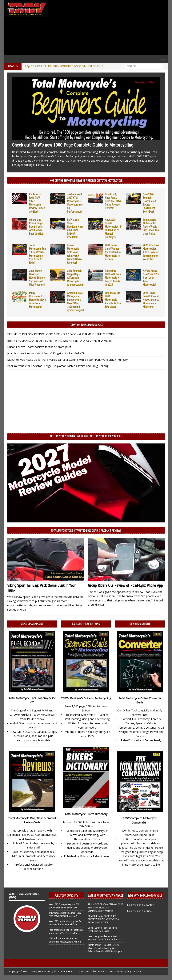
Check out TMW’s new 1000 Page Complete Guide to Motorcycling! (73, 145)
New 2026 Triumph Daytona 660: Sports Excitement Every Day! (64, 906)
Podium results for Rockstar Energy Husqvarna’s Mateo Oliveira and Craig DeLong (58, 366)
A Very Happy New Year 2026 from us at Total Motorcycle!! (151, 278)
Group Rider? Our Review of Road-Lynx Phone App (125, 585)
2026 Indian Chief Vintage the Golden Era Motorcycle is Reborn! (113, 252)
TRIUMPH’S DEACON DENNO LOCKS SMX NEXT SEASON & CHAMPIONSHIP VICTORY (61, 334)
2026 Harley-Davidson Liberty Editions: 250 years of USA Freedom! (38, 278)
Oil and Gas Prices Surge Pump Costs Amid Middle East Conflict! (36, 227)
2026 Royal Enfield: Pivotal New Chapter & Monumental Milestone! (151, 300)
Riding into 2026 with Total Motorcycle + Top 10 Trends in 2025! (113, 278)
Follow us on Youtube (140, 911)
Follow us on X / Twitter (140, 905)
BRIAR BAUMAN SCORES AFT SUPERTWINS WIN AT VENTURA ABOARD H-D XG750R (60, 341)
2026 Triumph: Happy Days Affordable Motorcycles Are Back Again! (76, 278)
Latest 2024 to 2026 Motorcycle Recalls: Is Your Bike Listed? (113, 300)
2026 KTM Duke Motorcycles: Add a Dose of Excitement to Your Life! (151, 252)
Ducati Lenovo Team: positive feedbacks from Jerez (39, 347)
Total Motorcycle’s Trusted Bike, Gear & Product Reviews (86, 531)
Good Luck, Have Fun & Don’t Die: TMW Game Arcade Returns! (113, 201)
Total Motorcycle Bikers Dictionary (86, 814)
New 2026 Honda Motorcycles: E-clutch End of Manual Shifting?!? (65, 923)
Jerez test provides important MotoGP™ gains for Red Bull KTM (46, 353)
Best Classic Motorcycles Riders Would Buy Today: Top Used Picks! (151, 227)
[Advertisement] (107, 27)
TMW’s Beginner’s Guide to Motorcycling (86, 698)
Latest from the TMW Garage (106, 896)
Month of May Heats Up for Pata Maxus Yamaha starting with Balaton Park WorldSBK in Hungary (67, 360)
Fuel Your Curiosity (66, 896)
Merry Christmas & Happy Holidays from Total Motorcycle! (37, 300)
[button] (162, 59)
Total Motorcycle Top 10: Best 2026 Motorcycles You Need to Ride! (66, 931)
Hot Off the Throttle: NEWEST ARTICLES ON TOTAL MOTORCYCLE (86, 181)
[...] (49, 165)
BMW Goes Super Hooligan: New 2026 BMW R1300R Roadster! (65, 915)
